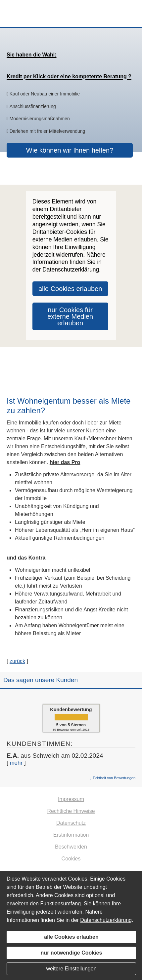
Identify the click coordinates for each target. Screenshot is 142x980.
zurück (17, 661)
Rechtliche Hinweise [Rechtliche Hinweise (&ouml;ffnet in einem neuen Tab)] (71, 811)
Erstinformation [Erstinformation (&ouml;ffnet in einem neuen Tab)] (71, 835)
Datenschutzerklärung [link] (71, 270)
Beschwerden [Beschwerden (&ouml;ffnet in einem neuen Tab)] (71, 847)
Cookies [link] (71, 859)
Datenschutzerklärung (106, 920)
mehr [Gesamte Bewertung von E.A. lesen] (16, 763)
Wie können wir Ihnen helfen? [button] (70, 150)
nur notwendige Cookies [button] (71, 953)
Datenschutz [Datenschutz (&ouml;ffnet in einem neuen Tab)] (71, 823)
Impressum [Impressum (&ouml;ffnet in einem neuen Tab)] (71, 799)
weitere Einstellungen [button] (71, 969)
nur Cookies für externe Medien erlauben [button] (70, 316)
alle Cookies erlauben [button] (70, 289)
